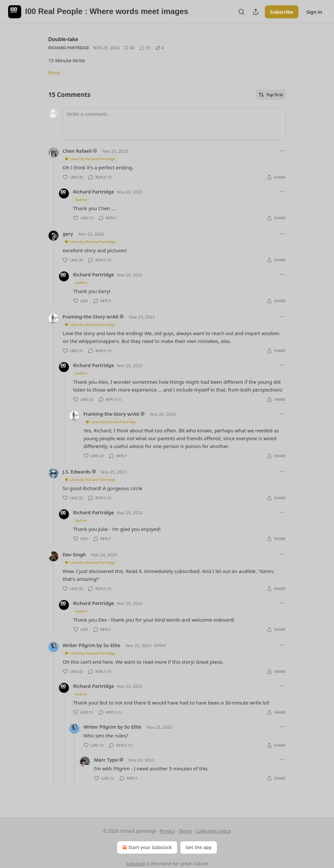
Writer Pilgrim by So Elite (91, 645)
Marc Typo (106, 760)
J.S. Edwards (77, 472)
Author (81, 200)
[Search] (241, 12)
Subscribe (282, 12)
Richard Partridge (69, 48)
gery (68, 234)
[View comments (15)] (145, 48)
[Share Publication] (256, 12)
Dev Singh (74, 554)
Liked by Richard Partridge (90, 159)
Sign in (314, 12)
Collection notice (213, 831)
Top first (271, 95)
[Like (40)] (129, 48)
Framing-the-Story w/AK (91, 317)
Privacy (167, 831)
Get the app (199, 847)
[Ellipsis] (282, 151)
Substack (136, 864)
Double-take (63, 39)
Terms (185, 831)
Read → (57, 72)
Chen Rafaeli (77, 151)
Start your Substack (146, 847)
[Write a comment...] (174, 124)
